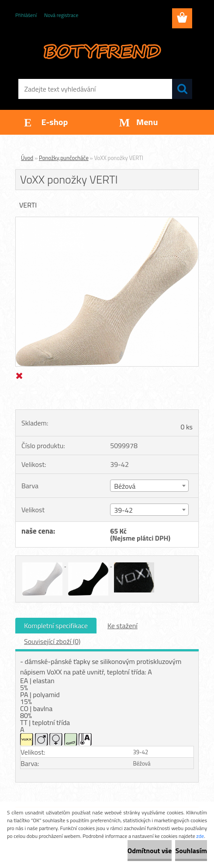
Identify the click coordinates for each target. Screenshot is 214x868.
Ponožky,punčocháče (64, 158)
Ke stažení (123, 626)
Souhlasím (191, 851)
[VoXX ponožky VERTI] (107, 221)
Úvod (27, 158)
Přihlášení (26, 15)
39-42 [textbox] (123, 510)
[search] (182, 89)
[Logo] (102, 51)
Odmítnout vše (150, 851)
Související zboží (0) (52, 641)
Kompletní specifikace (56, 626)
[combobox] (149, 486)
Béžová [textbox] (125, 486)
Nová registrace (61, 15)
